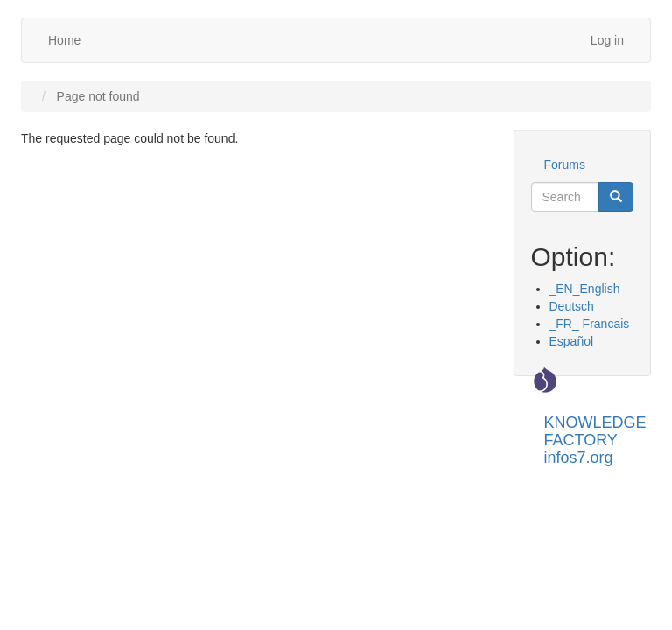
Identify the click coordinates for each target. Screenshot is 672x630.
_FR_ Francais (590, 324)
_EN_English (585, 289)
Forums (565, 164)
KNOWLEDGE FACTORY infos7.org (595, 429)
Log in (607, 40)
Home (64, 40)
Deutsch (572, 306)
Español (572, 341)
